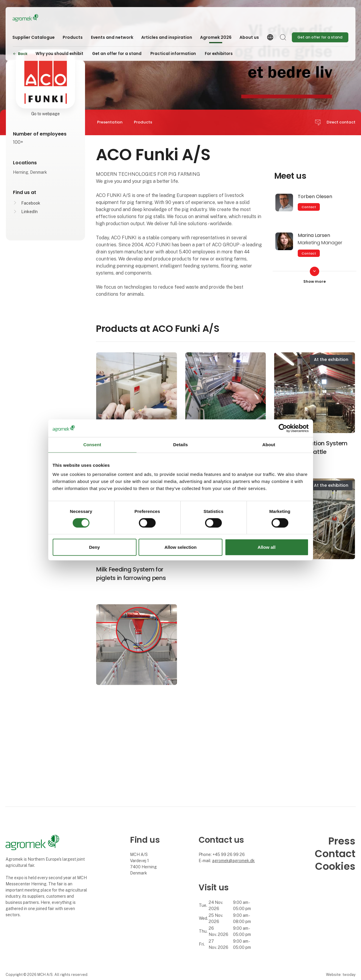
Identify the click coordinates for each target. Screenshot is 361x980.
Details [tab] (181, 445)
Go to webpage (45, 114)
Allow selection (181, 547)
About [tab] (269, 445)
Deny (95, 547)
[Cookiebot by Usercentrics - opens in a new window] (283, 428)
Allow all (267, 547)
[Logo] (36, 18)
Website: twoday (341, 975)
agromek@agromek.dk (233, 861)
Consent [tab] (92, 445)
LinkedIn (29, 212)
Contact (309, 207)
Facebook (31, 203)
